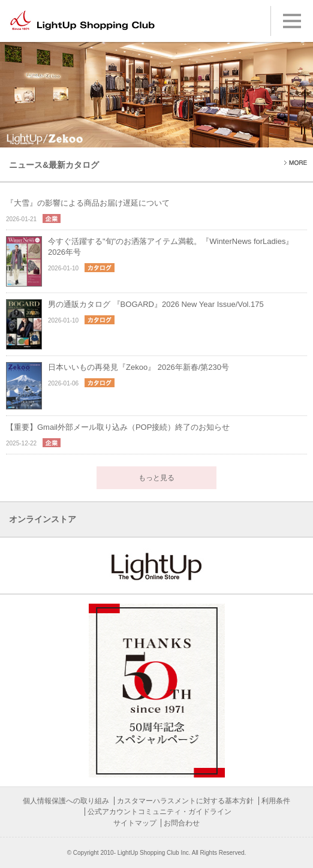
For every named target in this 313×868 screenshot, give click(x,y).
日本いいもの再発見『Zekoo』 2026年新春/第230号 (139, 367)
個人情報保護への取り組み (66, 801)
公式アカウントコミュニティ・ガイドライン (159, 812)
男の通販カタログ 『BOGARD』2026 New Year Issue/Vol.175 (156, 304)
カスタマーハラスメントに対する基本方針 (185, 801)
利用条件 (276, 801)
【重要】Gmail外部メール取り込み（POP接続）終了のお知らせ (118, 427)
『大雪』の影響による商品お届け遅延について (88, 203)
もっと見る (156, 478)
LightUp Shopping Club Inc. (154, 853)
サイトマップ (135, 823)
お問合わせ (182, 823)
